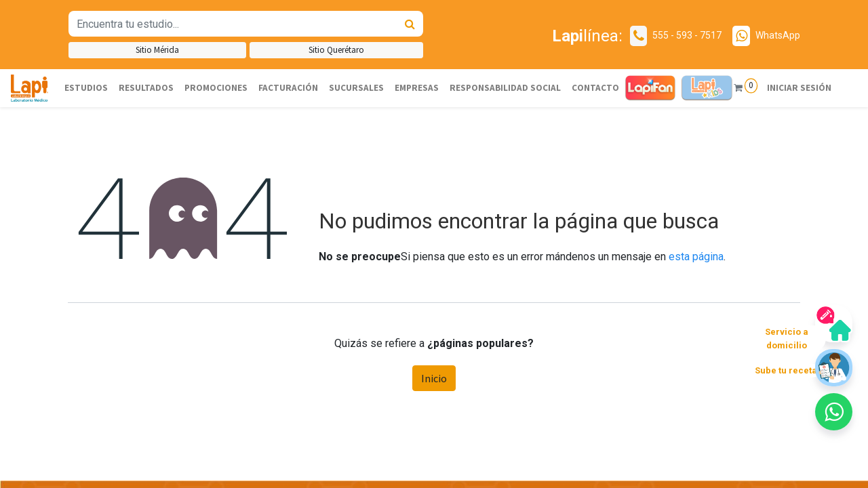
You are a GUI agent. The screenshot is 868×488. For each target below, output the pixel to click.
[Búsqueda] (410, 24)
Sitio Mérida (157, 50)
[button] (834, 412)
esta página (696, 257)
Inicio (434, 378)
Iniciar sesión (798, 88)
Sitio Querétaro (336, 50)
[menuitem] (86, 88)
